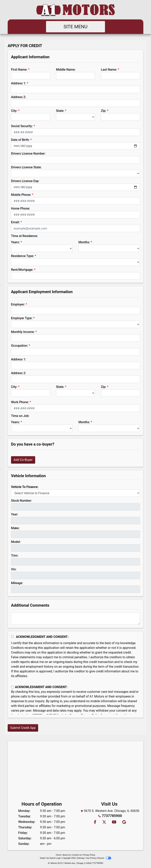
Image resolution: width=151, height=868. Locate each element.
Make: (15, 528)
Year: (15, 514)
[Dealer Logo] (75, 10)
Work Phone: (20, 402)
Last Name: (109, 70)
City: (14, 111)
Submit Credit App (23, 728)
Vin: (14, 569)
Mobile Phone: (21, 195)
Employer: (18, 304)
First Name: (19, 70)
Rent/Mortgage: (22, 270)
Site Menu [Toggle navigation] (75, 27)
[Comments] (75, 619)
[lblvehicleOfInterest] (75, 493)
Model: (16, 542)
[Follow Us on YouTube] (114, 822)
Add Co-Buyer (23, 460)
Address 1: (18, 83)
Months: (84, 242)
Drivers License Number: (28, 154)
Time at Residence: (24, 236)
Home (58, 855)
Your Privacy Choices (98, 858)
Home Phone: (21, 208)
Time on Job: (20, 416)
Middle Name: (66, 70)
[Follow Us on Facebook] (95, 822)
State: (60, 111)
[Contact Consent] (12, 687)
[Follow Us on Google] (124, 822)
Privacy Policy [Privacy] (89, 855)
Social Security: (22, 126)
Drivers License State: (26, 167)
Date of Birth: (20, 140)
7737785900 (112, 816)
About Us (67, 855)
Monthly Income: (23, 332)
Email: (15, 222)
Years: (15, 242)
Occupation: (19, 346)
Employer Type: (22, 318)
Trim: (15, 556)
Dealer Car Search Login (50, 858)
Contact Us (77, 855)
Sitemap (81, 858)
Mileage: (17, 583)
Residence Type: (23, 256)
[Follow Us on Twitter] (104, 822)
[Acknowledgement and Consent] (12, 637)
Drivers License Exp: (25, 181)
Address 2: (18, 97)
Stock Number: (21, 501)
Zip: (104, 111)
